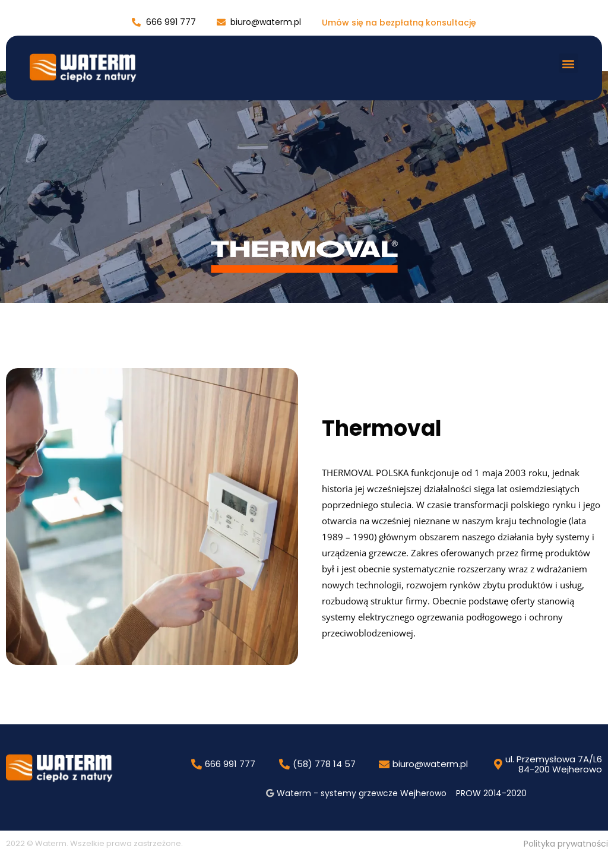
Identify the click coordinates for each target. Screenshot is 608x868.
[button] (569, 63)
